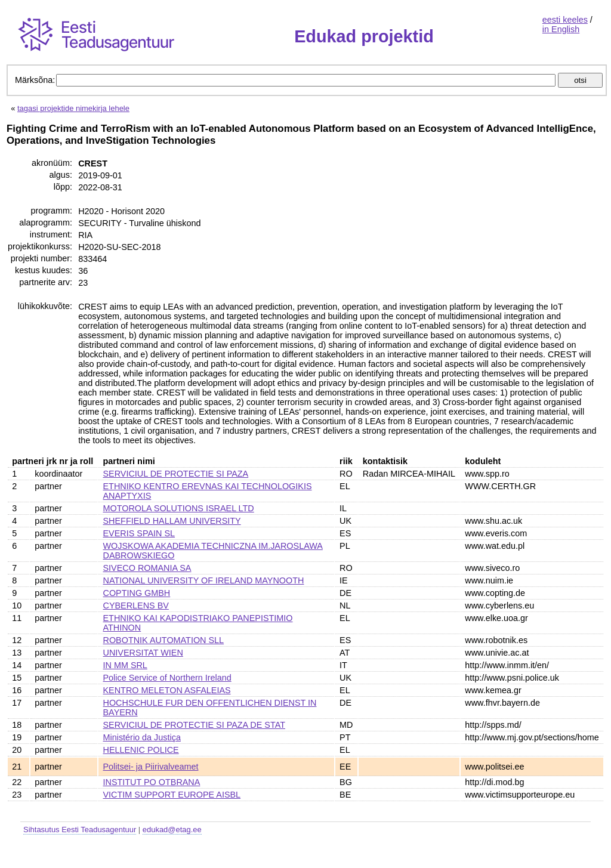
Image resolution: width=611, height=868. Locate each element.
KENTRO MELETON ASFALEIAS (167, 690)
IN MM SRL (125, 665)
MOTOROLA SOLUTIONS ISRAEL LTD (179, 508)
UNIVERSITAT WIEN (143, 653)
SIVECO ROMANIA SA (147, 568)
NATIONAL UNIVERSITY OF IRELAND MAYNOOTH (204, 580)
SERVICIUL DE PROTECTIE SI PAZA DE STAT (194, 725)
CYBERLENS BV (136, 606)
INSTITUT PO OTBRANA (152, 782)
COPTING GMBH (137, 593)
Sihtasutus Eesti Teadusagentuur (80, 830)
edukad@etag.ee (172, 830)
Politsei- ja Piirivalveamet (151, 767)
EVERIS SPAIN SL (139, 533)
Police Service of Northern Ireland (167, 678)
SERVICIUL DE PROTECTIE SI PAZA (176, 474)
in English (561, 29)
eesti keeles (565, 20)
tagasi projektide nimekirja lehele (73, 108)
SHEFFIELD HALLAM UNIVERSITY (172, 521)
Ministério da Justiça (142, 737)
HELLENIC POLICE (141, 750)
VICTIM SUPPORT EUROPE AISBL (172, 795)
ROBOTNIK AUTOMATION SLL (164, 640)
